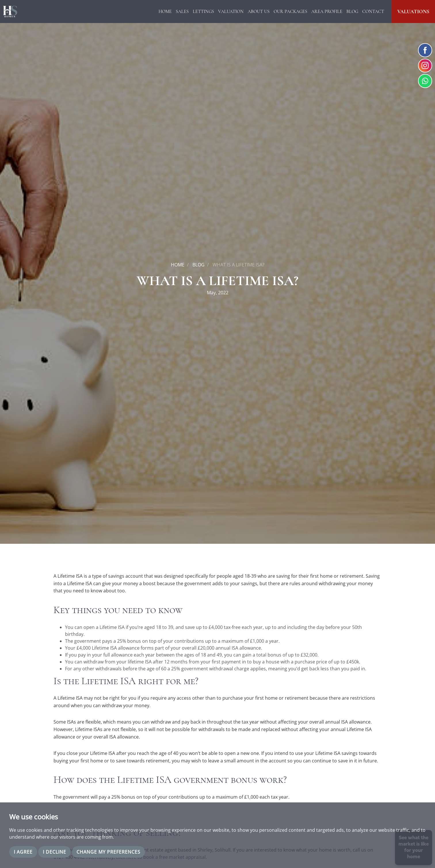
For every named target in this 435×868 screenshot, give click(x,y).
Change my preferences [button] (108, 852)
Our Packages (290, 12)
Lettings (203, 12)
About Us (259, 12)
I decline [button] (55, 852)
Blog (352, 12)
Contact (373, 12)
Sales (182, 12)
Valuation (231, 12)
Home (165, 12)
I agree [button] (23, 852)
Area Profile (327, 12)
